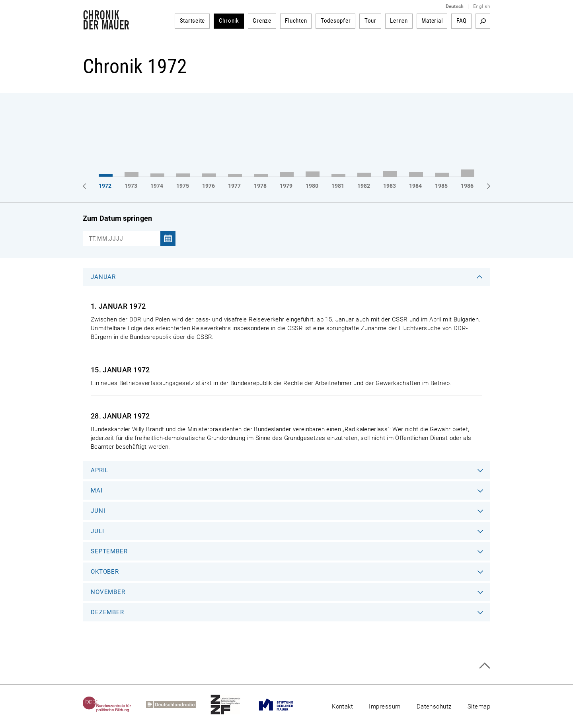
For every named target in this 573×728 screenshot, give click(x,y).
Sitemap (479, 707)
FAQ (462, 21)
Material (432, 21)
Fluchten (296, 21)
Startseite (193, 21)
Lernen (399, 21)
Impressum (385, 707)
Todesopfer (336, 21)
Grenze (262, 21)
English (482, 6)
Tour (370, 21)
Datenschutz (434, 707)
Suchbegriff (483, 21)
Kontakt (342, 707)
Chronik (229, 21)
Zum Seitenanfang (484, 666)
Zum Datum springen (117, 218)
